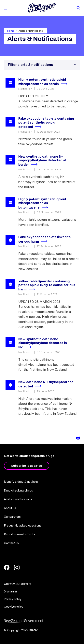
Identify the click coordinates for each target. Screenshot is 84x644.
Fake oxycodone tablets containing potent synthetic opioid (46, 123)
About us (10, 508)
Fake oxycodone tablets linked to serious (44, 239)
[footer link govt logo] (42, 621)
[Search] (78, 8)
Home (11, 31)
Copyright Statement (18, 584)
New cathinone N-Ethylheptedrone (46, 384)
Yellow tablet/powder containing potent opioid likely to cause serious (47, 286)
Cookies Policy (14, 607)
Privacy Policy (13, 599)
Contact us (11, 543)
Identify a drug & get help (21, 482)
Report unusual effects (19, 534)
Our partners (12, 517)
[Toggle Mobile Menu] (6, 8)
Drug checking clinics (18, 490)
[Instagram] (17, 567)
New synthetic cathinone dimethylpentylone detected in (43, 343)
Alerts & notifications (18, 499)
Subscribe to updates (27, 466)
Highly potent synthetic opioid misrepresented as (44, 82)
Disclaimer (10, 592)
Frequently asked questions (23, 525)
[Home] (42, 8)
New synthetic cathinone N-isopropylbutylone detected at (42, 161)
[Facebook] (7, 567)
